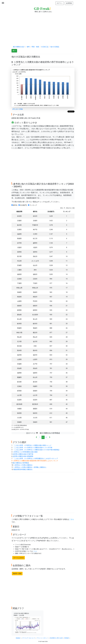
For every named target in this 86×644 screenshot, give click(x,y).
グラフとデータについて (29, 638)
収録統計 (18, 638)
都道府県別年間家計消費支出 (23, 469)
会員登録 (69, 3)
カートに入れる (19, 558)
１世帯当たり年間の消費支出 (23, 465)
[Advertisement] (43, 27)
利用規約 (67, 638)
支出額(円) (23, 205)
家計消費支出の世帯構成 (21, 463)
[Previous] (36, 437)
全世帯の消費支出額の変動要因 (23, 456)
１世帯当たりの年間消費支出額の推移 (25, 452)
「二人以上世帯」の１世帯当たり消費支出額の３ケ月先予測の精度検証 (36, 450)
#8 (14, 51)
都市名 (15, 205)
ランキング (33, 205)
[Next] (50, 437)
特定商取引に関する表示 (56, 638)
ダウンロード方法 (17, 109)
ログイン (60, 3)
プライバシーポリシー (42, 638)
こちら (71, 519)
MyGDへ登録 (17, 573)
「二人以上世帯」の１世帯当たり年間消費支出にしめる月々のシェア (35, 459)
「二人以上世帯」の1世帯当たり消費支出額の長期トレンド (32, 445)
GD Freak (42, 9)
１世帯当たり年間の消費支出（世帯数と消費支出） (30, 467)
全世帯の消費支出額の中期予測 (23, 454)
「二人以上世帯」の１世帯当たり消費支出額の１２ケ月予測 (32, 448)
